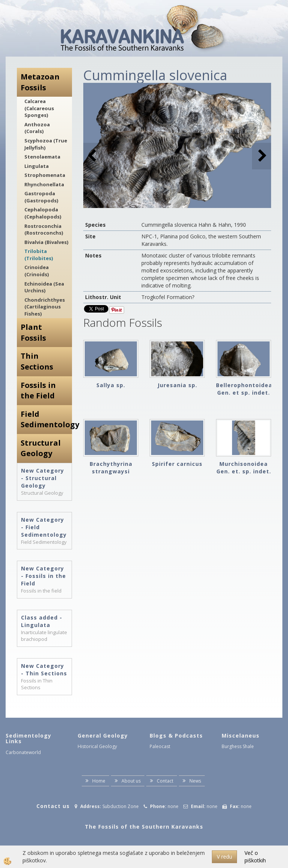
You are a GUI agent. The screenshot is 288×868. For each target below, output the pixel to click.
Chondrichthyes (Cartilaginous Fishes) (45, 307)
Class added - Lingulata (42, 621)
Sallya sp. (111, 385)
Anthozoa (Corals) (37, 128)
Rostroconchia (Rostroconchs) (44, 230)
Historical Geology (97, 746)
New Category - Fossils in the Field (43, 576)
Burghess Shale (238, 746)
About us (131, 781)
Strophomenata (45, 175)
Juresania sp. (177, 385)
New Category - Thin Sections (44, 670)
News (195, 781)
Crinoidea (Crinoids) (37, 271)
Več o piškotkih (255, 857)
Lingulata (37, 166)
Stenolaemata (42, 157)
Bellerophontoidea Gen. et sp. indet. (244, 389)
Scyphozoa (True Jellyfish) (46, 144)
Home (99, 781)
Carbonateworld (23, 752)
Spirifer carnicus (177, 464)
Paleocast (160, 746)
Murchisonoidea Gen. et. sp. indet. (244, 468)
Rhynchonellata (44, 184)
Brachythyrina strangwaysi (111, 468)
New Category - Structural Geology (43, 478)
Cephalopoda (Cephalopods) (43, 213)
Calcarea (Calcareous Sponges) (39, 108)
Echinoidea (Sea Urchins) (44, 287)
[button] (262, 156)
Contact (165, 781)
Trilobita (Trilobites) (39, 255)
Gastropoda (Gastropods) (41, 197)
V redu (224, 857)
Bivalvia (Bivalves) (46, 242)
